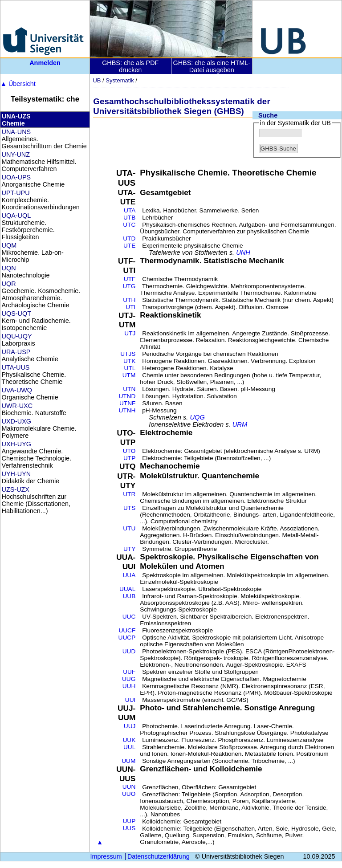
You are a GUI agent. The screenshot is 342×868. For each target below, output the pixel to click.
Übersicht (18, 84)
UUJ (130, 726)
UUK (129, 740)
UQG (197, 417)
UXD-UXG (16, 421)
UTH (129, 300)
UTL (130, 368)
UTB (129, 218)
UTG (129, 286)
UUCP (127, 638)
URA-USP (16, 352)
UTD (129, 238)
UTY (129, 549)
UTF (130, 279)
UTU (129, 528)
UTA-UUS (16, 367)
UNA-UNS (16, 132)
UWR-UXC (17, 406)
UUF (129, 672)
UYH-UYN (16, 474)
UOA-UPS (16, 177)
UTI (130, 307)
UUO (129, 794)
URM (240, 424)
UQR (9, 284)
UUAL (127, 589)
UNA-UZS (16, 116)
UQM (9, 245)
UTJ (130, 333)
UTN (129, 389)
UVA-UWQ (17, 390)
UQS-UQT (16, 314)
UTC (129, 225)
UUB (129, 596)
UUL (129, 747)
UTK (129, 361)
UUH (129, 686)
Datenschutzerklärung (159, 856)
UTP (129, 458)
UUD (129, 651)
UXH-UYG (16, 444)
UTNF (127, 403)
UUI (130, 700)
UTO (129, 451)
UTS (129, 508)
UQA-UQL (16, 216)
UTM (129, 375)
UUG (129, 679)
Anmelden (45, 63)
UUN (129, 787)
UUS (129, 828)
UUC (129, 617)
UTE (129, 246)
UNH (243, 253)
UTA (130, 210)
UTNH (127, 410)
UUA (129, 575)
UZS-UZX (16, 489)
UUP (129, 821)
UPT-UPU (16, 193)
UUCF (127, 630)
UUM (128, 761)
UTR (129, 494)
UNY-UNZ (16, 155)
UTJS (128, 354)
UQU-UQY (17, 336)
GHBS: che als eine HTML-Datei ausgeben (212, 66)
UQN (9, 268)
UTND (127, 396)
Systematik (120, 80)
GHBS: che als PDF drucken (130, 66)
